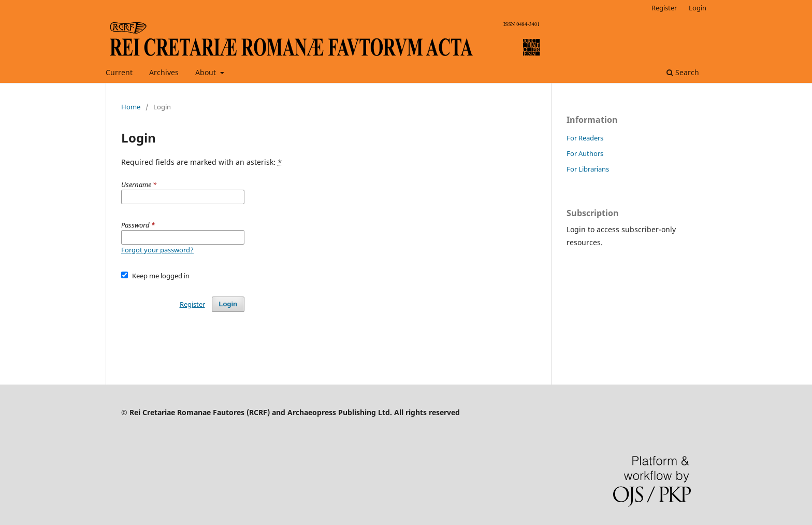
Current (119, 72)
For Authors (585, 153)
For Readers (585, 138)
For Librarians (588, 169)
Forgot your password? (157, 250)
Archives (164, 72)
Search (683, 72)
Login (698, 8)
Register (664, 8)
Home (131, 107)
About (207, 72)
